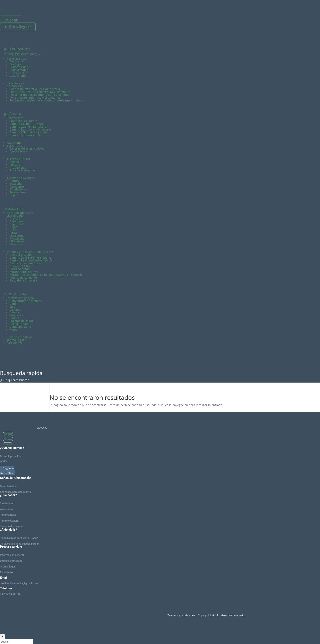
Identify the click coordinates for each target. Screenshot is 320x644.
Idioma (14, 312)
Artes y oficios (19, 73)
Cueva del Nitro (20, 266)
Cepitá (14, 227)
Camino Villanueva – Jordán (28, 132)
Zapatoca (16, 244)
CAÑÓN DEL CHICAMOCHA (22, 54)
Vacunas (15, 309)
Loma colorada (20, 269)
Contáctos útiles (21, 327)
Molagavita (17, 238)
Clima (14, 304)
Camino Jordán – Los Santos (29, 135)
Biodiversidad (19, 70)
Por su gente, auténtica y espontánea (35, 97)
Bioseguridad (19, 324)
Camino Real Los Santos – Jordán (32, 260)
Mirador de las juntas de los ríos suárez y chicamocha (47, 275)
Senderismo (15, 118)
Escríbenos (14, 343)
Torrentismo (18, 192)
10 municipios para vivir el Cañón (20, 214)
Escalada (16, 184)
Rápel (14, 195)
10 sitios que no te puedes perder (30, 252)
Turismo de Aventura (21, 178)
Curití (13, 230)
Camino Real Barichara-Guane (30, 257)
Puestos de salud (21, 321)
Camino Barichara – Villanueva (31, 129)
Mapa (14, 329)
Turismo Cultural (18, 159)
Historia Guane (20, 67)
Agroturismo (18, 151)
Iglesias (15, 165)
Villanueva (17, 241)
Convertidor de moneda (26, 301)
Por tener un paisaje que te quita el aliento (39, 95)
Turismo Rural (16, 146)
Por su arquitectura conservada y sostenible (40, 92)
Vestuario (16, 315)
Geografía (16, 61)
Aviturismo (14, 143)
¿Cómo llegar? (18, 27)
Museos (15, 162)
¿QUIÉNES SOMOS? (17, 49)
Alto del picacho (21, 255)
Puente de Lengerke (23, 278)
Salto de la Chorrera (23, 280)
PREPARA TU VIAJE (16, 294)
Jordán (14, 233)
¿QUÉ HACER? (13, 114)
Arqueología (18, 167)
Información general (21, 298)
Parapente (17, 186)
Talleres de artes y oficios (27, 148)
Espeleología (18, 189)
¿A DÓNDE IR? (13, 209)
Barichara (16, 221)
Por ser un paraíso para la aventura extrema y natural (47, 100)
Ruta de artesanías (23, 170)
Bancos (15, 318)
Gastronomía (18, 76)
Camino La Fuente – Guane (28, 124)
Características (17, 58)
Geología (16, 64)
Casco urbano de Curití (25, 263)
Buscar (11, 20)
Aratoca (15, 218)
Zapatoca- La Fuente (23, 121)
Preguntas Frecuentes (7, 470)
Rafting (15, 181)
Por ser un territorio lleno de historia (35, 89)
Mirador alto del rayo (24, 272)
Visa (12, 307)
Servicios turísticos (20, 337)
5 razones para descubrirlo (17, 85)
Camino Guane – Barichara (28, 127)
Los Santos (17, 236)
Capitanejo (17, 224)
